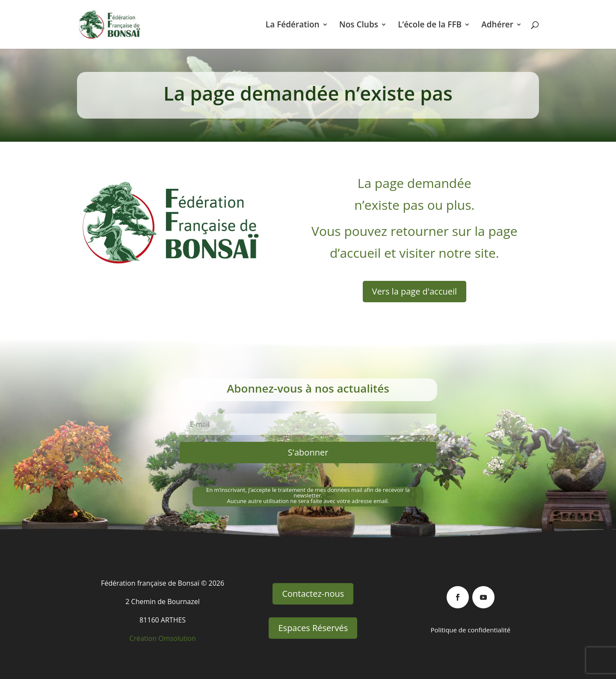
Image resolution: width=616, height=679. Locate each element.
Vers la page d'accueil (415, 291)
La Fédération (293, 26)
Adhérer (497, 26)
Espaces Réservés (313, 628)
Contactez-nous (313, 594)
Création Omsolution (162, 638)
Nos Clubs (359, 26)
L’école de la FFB (430, 26)
